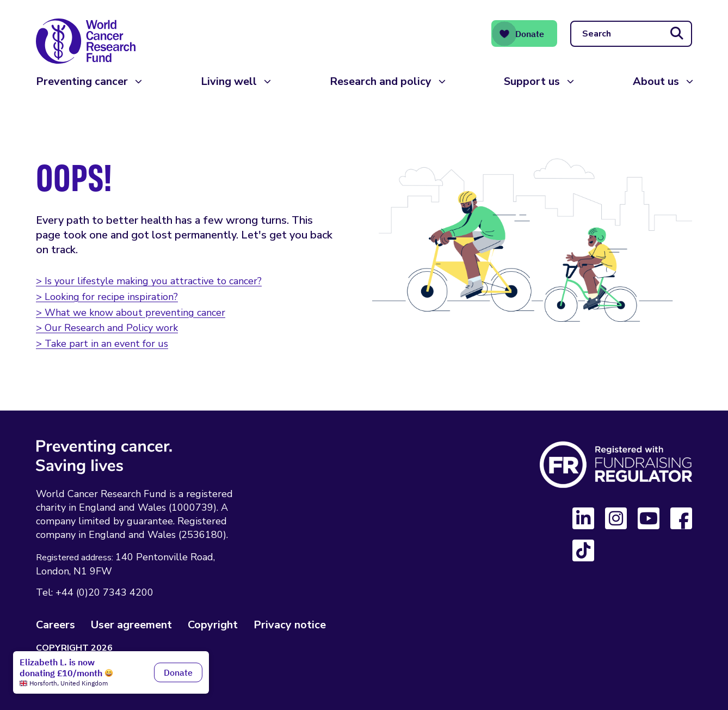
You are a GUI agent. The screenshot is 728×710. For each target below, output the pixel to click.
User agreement (131, 625)
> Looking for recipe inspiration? (107, 297)
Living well (229, 81)
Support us (532, 81)
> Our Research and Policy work (107, 328)
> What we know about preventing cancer (131, 313)
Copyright (213, 625)
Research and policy (381, 81)
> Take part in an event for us (102, 344)
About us (656, 81)
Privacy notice (290, 625)
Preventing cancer (82, 81)
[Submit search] (677, 34)
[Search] (631, 34)
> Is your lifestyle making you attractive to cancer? (149, 281)
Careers (55, 625)
